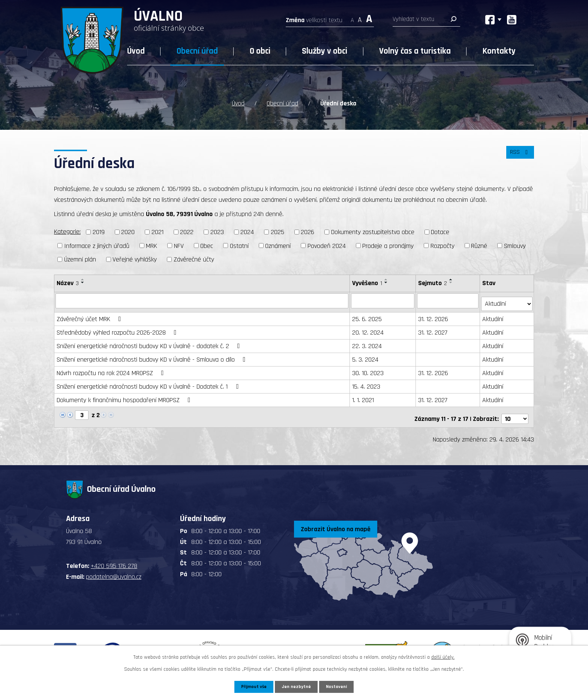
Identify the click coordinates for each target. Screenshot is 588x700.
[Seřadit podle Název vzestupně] (83, 278)
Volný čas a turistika (415, 51)
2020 (128, 231)
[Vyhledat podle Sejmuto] (449, 299)
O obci (260, 51)
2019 (99, 231)
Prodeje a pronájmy (388, 244)
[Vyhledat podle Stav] (507, 299)
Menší (352, 18)
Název (68, 282)
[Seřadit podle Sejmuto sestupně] (452, 281)
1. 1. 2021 (364, 396)
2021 (157, 231)
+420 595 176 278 (114, 558)
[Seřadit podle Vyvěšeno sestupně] (387, 281)
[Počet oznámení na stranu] (515, 411)
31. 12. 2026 (434, 315)
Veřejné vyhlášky (135, 258)
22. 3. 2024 (368, 342)
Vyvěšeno (368, 282)
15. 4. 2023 (367, 382)
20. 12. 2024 (369, 328)
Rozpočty (442, 244)
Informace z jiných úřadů (97, 244)
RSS (519, 155)
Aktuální (493, 315)
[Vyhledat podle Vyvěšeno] (383, 299)
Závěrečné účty (194, 258)
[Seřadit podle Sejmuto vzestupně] (452, 278)
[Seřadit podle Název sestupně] (83, 281)
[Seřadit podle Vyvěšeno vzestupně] (387, 278)
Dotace (440, 231)
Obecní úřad (197, 51)
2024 (247, 231)
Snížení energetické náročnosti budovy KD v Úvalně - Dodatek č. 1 (149, 382)
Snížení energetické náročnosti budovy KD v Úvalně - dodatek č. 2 (150, 342)
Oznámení (278, 244)
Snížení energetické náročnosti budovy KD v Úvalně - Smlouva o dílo (153, 355)
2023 (217, 231)
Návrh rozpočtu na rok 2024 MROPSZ (112, 369)
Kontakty (499, 51)
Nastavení (339, 686)
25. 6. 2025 (368, 315)
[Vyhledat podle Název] (202, 299)
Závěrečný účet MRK (90, 315)
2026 (307, 231)
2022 (187, 231)
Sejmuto (433, 282)
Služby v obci (325, 51)
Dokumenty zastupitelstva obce (373, 231)
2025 (277, 231)
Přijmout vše (252, 686)
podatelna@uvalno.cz (114, 569)
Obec (207, 244)
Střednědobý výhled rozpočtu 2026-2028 (118, 328)
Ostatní (239, 244)
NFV (179, 244)
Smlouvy (515, 244)
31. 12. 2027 (433, 328)
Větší (369, 18)
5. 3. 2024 (366, 355)
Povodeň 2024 (327, 244)
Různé (479, 244)
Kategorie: (67, 231)
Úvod (136, 51)
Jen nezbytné (297, 686)
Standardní (360, 18)
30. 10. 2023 (369, 369)
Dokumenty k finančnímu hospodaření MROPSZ (125, 396)
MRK (151, 244)
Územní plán (80, 258)
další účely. (443, 656)
